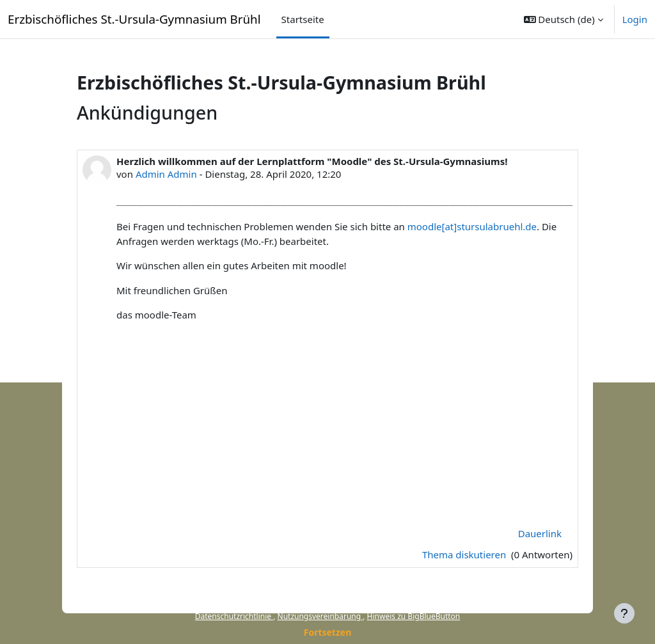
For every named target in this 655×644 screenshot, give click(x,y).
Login (635, 19)
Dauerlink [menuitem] (540, 533)
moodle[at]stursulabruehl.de (472, 226)
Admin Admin (166, 174)
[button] (564, 19)
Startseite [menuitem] (303, 19)
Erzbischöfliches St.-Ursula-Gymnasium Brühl (134, 19)
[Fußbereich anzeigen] (624, 613)
